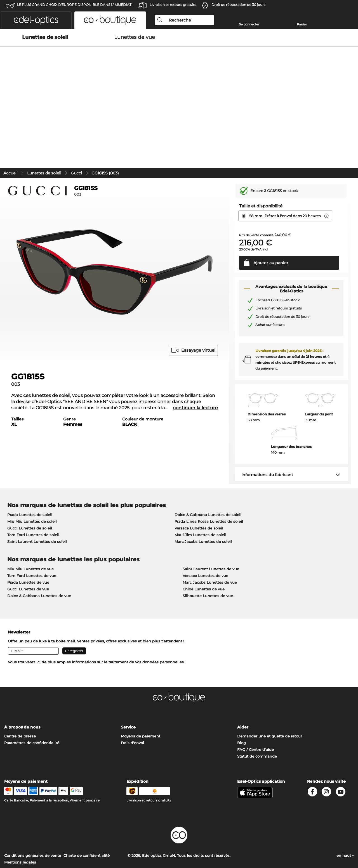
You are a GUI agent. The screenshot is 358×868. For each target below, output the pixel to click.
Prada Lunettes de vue (28, 561)
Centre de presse (20, 715)
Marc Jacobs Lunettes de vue (210, 561)
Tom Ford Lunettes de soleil (33, 514)
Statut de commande (257, 735)
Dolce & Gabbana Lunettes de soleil (208, 494)
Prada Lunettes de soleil (30, 494)
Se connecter (249, 24)
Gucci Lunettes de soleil (30, 507)
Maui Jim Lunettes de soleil (200, 514)
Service (128, 706)
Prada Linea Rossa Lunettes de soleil (209, 500)
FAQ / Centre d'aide (255, 729)
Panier (302, 24)
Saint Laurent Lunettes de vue (211, 548)
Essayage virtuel (193, 329)
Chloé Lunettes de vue (204, 568)
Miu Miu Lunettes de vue (30, 548)
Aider (243, 706)
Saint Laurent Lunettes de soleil (37, 521)
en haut (345, 834)
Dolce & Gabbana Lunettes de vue (39, 575)
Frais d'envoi (132, 722)
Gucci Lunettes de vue (28, 568)
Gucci (76, 152)
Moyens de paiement (141, 715)
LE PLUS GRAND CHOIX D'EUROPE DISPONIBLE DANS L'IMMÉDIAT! (75, 5)
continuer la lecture (196, 387)
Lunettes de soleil (44, 152)
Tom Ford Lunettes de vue (32, 555)
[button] (36, 20)
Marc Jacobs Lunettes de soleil (203, 521)
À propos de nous (22, 706)
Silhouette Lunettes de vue (208, 575)
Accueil (10, 152)
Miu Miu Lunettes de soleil (32, 500)
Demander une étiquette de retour (270, 715)
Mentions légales (20, 841)
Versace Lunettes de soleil (199, 507)
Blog (242, 722)
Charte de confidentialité (87, 834)
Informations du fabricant (267, 453)
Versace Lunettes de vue (205, 555)
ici (38, 641)
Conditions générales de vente (33, 834)
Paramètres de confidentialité (32, 722)
